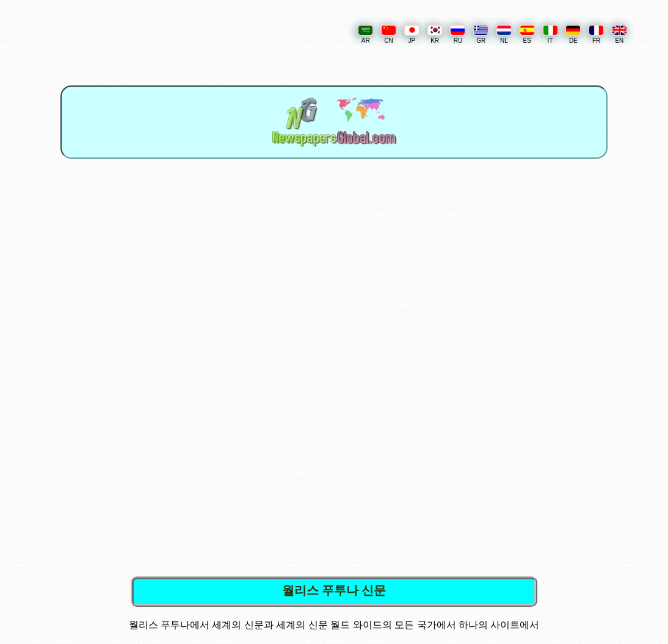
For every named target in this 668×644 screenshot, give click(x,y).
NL (504, 34)
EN (619, 34)
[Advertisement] (336, 272)
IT (550, 34)
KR (435, 34)
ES (527, 34)
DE (573, 34)
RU (458, 34)
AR (365, 34)
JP (412, 34)
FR (596, 34)
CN (389, 34)
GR (481, 34)
